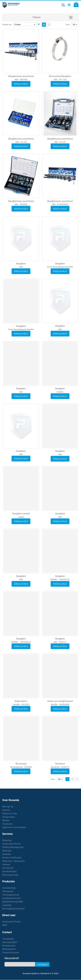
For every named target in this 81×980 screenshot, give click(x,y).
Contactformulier (11, 953)
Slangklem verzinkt (21, 514)
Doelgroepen (9, 817)
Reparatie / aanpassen (14, 861)
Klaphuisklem (21, 701)
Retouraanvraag (10, 875)
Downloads (8, 868)
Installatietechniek (11, 898)
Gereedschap (9, 888)
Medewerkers (9, 949)
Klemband (60, 764)
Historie (6, 810)
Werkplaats (8, 891)
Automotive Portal (11, 844)
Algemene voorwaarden (14, 827)
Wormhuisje (21, 764)
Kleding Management (13, 847)
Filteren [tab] (37, 17)
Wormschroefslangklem (60, 76)
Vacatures (7, 824)
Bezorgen (7, 851)
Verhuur (6, 864)
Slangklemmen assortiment (21, 76)
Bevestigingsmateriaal (13, 909)
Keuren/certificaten (12, 858)
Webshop (7, 840)
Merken (6, 820)
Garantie (6, 854)
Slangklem (21, 264)
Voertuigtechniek (11, 895)
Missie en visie (10, 813)
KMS (5, 925)
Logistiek (7, 905)
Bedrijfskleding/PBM (13, 902)
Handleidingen (9, 871)
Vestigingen (8, 939)
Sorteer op (7, 25)
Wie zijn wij (8, 807)
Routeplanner (9, 946)
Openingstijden (10, 942)
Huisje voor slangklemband (60, 701)
